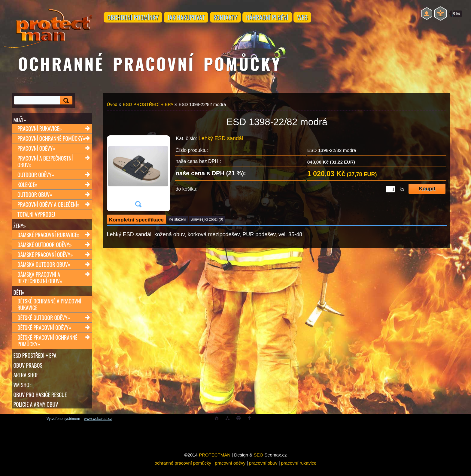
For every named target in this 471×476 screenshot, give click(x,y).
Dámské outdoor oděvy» (45, 247)
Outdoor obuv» (35, 196)
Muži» (20, 120)
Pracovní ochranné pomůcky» (51, 140)
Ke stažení (177, 219)
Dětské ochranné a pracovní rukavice (49, 309)
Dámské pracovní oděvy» (45, 257)
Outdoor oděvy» (36, 176)
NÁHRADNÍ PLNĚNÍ (286, 19)
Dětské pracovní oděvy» (44, 332)
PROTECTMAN (215, 464)
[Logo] (48, 24)
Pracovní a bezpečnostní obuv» (45, 163)
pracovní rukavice (299, 472)
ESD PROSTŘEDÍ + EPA (35, 360)
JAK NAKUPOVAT (194, 19)
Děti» (19, 295)
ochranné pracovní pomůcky (183, 472)
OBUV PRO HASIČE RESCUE (40, 402)
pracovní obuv (263, 472)
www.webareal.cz (98, 428)
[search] (65, 100)
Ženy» (20, 227)
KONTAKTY (239, 19)
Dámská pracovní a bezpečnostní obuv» (40, 280)
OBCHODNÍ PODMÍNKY (136, 19)
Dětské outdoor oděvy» (44, 322)
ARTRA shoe (26, 381)
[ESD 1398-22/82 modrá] (138, 173)
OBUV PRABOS (28, 370)
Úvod (112, 104)
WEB (327, 19)
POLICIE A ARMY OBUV (36, 412)
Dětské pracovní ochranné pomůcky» (47, 345)
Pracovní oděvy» (36, 150)
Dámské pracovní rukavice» (49, 237)
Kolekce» (27, 186)
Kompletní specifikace (136, 220)
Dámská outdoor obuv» (44, 267)
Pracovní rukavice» (40, 130)
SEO (258, 464)
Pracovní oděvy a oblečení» (49, 206)
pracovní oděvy (230, 472)
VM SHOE (23, 391)
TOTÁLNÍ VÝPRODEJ (36, 216)
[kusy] (390, 189)
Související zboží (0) (207, 219)
